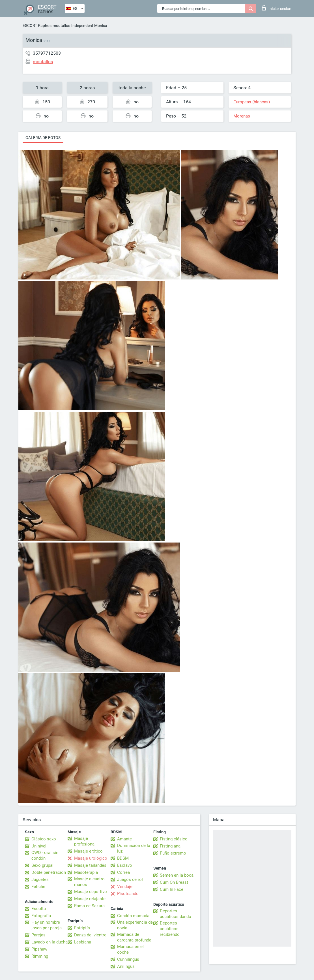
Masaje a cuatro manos (89, 882)
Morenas (242, 116)
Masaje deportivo (91, 892)
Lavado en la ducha (50, 942)
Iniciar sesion (277, 8)
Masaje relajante (90, 899)
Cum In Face (172, 889)
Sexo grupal (42, 865)
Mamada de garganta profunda (134, 937)
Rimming (40, 956)
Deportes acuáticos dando (176, 914)
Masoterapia (86, 872)
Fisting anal (171, 846)
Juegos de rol (130, 879)
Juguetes (40, 879)
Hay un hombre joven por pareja (47, 925)
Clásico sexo (44, 839)
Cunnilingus (128, 959)
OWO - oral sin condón (45, 855)
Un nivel (39, 846)
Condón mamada (133, 916)
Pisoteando (128, 894)
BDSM (123, 858)
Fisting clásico (174, 839)
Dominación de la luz (134, 848)
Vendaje (125, 887)
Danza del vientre (90, 935)
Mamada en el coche (130, 949)
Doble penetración (49, 872)
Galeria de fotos (43, 138)
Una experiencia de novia (135, 925)
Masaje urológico (91, 858)
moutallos (61, 25)
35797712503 (47, 53)
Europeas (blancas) (252, 102)
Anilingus (126, 966)
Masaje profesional (85, 841)
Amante (124, 839)
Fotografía (41, 916)
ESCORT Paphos (37, 25)
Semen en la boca (177, 875)
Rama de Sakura (89, 906)
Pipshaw (39, 949)
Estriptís (82, 928)
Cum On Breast (174, 882)
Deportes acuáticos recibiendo (170, 929)
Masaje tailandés (90, 865)
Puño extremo (173, 853)
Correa (123, 872)
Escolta (39, 909)
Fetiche (38, 887)
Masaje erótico (88, 851)
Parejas (38, 935)
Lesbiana (83, 942)
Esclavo (125, 865)
